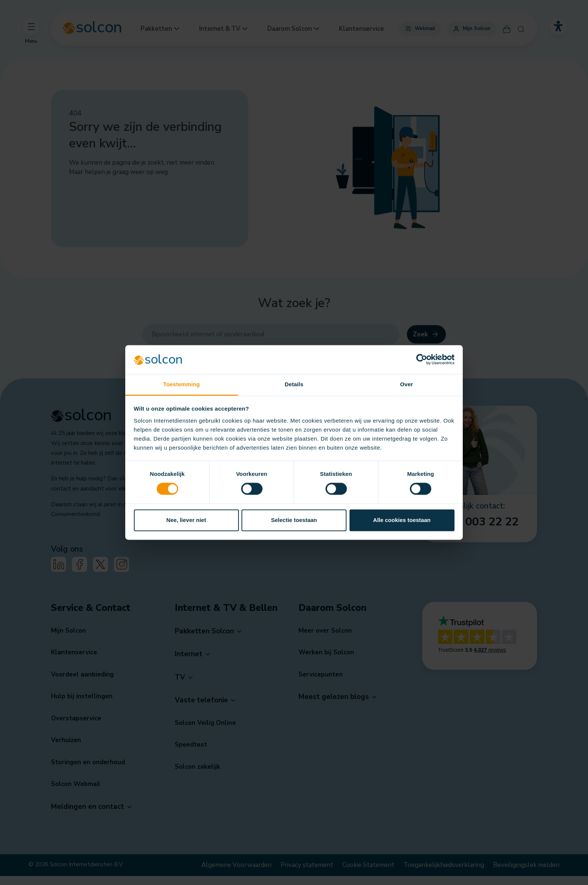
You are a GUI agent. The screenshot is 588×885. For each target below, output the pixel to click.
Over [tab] (407, 384)
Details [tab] (294, 384)
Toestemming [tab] (181, 384)
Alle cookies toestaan (402, 520)
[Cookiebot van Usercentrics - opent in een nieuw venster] (422, 360)
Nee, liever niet (186, 520)
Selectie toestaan (294, 520)
